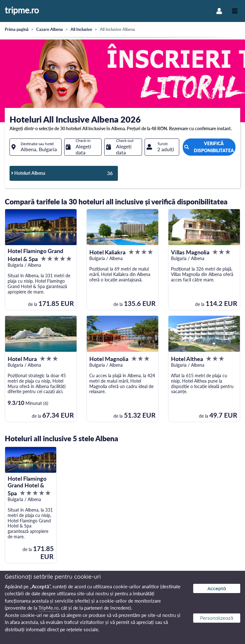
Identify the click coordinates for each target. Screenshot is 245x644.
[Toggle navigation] (235, 11)
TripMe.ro (49, 608)
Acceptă (217, 588)
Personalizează (217, 618)
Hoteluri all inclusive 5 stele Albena (61, 438)
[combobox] (36, 147)
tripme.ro (22, 11)
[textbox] (36, 147)
